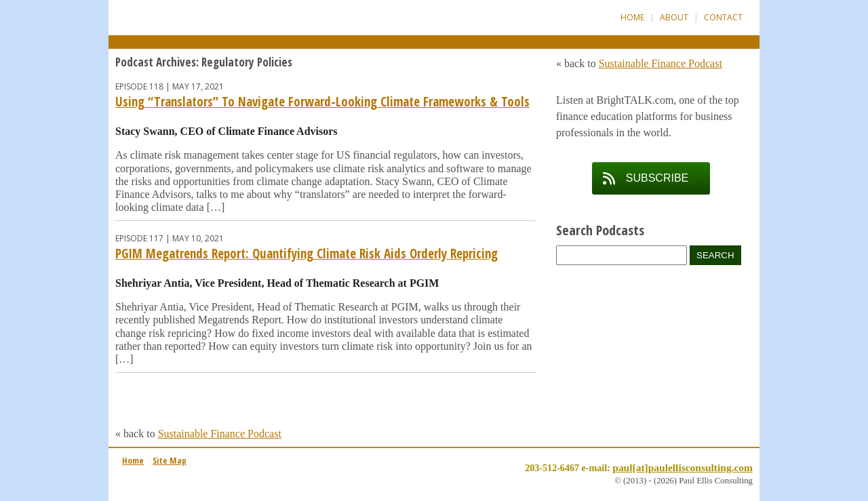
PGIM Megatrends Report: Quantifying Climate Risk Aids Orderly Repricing (307, 254)
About (674, 17)
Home (632, 17)
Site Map (170, 460)
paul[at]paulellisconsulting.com (683, 467)
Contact (723, 17)
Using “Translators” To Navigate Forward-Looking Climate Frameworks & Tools (322, 102)
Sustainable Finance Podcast (220, 434)
